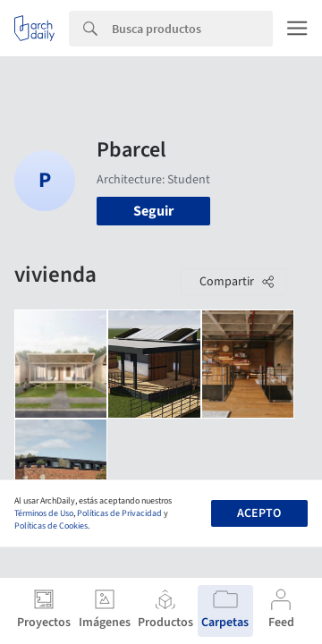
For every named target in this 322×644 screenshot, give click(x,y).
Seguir (153, 211)
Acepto (259, 513)
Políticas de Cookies (51, 526)
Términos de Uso (44, 513)
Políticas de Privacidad (119, 513)
